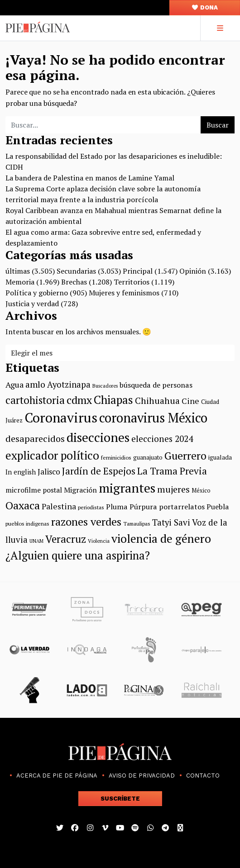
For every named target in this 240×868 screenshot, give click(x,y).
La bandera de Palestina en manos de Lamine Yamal (90, 178)
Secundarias (76, 271)
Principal (138, 271)
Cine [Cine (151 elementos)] (190, 401)
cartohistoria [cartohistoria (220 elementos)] (35, 400)
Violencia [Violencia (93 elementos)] (99, 541)
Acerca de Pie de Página (57, 776)
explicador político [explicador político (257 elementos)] (52, 455)
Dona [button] (205, 7)
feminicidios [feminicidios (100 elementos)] (116, 457)
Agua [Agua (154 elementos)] (14, 384)
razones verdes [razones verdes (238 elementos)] (86, 522)
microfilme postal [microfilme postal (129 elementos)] (34, 490)
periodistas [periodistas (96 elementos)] (91, 507)
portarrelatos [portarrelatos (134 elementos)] (182, 507)
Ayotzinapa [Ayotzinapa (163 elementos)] (69, 384)
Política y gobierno (37, 293)
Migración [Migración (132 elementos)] (80, 490)
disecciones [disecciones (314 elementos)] (98, 437)
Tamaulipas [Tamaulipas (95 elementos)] (137, 524)
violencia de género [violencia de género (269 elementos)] (161, 538)
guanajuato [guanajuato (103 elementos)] (148, 458)
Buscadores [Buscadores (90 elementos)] (105, 386)
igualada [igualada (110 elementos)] (220, 457)
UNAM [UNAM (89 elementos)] (36, 541)
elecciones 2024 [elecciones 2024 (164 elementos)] (162, 439)
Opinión (193, 271)
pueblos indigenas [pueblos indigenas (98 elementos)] (27, 523)
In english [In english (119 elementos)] (21, 472)
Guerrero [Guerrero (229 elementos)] (185, 456)
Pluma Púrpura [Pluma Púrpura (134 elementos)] (132, 507)
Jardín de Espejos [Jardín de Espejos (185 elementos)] (99, 471)
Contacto (203, 776)
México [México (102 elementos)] (201, 491)
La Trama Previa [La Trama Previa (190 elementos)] (172, 471)
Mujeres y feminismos (124, 293)
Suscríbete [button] (120, 799)
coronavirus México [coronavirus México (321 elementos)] (153, 418)
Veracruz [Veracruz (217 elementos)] (66, 539)
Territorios (132, 282)
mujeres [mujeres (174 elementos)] (173, 489)
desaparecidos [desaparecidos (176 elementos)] (35, 439)
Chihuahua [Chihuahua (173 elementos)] (157, 401)
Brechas (74, 282)
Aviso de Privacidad (142, 776)
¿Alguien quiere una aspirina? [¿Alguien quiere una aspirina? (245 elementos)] (78, 555)
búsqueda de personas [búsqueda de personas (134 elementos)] (156, 385)
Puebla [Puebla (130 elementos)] (218, 507)
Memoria (20, 282)
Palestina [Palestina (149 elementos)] (59, 506)
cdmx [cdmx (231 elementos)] (79, 400)
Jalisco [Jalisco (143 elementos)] (49, 472)
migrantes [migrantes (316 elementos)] (127, 488)
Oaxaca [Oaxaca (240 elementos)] (23, 505)
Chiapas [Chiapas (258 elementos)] (113, 400)
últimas (18, 271)
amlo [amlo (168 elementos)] (35, 384)
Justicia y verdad (32, 304)
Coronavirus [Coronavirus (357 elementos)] (61, 417)
